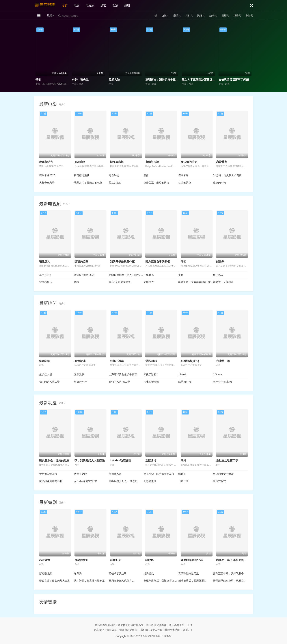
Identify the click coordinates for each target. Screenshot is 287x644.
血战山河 (80, 162)
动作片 (165, 16)
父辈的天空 (185, 183)
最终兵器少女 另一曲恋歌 (123, 481)
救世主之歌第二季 (227, 460)
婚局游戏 (149, 573)
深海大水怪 (117, 162)
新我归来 (115, 560)
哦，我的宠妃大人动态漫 (90, 460)
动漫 (115, 5)
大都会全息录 (47, 183)
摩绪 (183, 460)
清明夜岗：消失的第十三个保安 (165, 80)
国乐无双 (79, 374)
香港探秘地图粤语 (84, 275)
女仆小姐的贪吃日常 (85, 481)
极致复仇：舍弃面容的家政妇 (195, 282)
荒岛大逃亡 (115, 183)
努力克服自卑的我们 (158, 261)
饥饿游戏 (80, 361)
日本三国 (183, 481)
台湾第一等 (223, 361)
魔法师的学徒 (189, 162)
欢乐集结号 (46, 162)
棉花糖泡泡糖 (82, 175)
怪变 (38, 80)
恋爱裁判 (222, 162)
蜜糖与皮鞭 (152, 162)
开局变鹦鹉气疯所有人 (122, 581)
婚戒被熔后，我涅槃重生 (192, 581)
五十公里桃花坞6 (223, 382)
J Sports (218, 374)
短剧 (127, 5)
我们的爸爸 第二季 (119, 382)
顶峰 (77, 282)
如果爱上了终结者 (223, 282)
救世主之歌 (80, 474)
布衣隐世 (45, 560)
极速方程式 (219, 481)
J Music (183, 374)
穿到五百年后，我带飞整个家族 (230, 573)
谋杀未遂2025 (47, 175)
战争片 (213, 16)
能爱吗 (220, 261)
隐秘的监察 (81, 261)
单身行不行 (80, 382)
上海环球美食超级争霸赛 (123, 374)
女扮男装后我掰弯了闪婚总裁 (236, 80)
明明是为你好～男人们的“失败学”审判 (126, 275)
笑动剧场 (45, 361)
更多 (62, 104)
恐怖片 (201, 16)
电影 (77, 5)
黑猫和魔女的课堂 (223, 474)
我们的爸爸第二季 (49, 382)
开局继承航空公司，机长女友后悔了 (230, 581)
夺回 (183, 261)
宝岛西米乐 (46, 282)
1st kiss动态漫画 (121, 460)
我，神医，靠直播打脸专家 (89, 581)
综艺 (103, 5)
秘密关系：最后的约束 (156, 183)
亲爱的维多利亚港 (192, 560)
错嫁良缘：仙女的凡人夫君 (55, 581)
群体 (146, 175)
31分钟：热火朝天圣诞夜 (227, 175)
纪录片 (237, 16)
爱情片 (177, 16)
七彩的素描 (150, 481)
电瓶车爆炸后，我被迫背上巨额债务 (161, 581)
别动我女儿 (81, 560)
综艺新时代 (185, 382)
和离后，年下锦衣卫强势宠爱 (234, 560)
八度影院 (166, 636)
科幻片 (189, 16)
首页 (65, 5)
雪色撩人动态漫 (48, 474)
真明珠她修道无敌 (189, 573)
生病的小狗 (219, 183)
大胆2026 (149, 282)
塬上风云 (218, 275)
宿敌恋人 (45, 261)
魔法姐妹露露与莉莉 (51, 481)
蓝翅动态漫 (115, 474)
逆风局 (78, 573)
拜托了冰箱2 (151, 374)
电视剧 (90, 5)
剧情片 (249, 16)
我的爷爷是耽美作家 (122, 261)
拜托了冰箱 (117, 361)
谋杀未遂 (183, 175)
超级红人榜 (46, 374)
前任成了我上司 (118, 573)
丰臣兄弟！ (46, 275)
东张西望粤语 (151, 382)
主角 (181, 275)
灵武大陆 (114, 80)
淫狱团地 (151, 460)
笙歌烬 (149, 560)
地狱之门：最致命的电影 (88, 183)
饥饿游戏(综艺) (190, 361)
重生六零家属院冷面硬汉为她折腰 (203, 80)
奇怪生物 (114, 175)
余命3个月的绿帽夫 (120, 282)
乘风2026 (151, 361)
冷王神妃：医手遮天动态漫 (159, 474)
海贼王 (182, 474)
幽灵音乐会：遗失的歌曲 (54, 460)
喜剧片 (225, 16)
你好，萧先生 (80, 80)
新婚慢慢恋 (46, 573)
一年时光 (149, 275)
